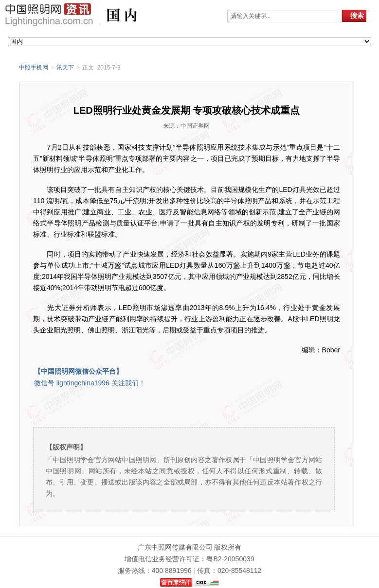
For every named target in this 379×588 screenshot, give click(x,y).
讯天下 (65, 68)
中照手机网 (34, 68)
